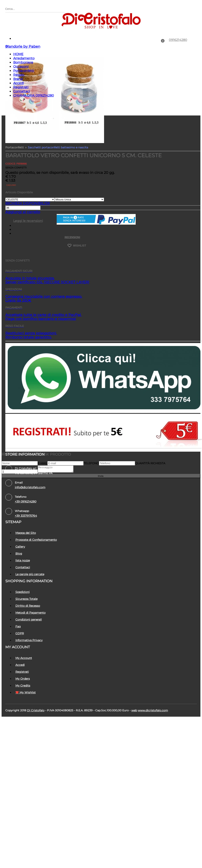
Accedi (19, 103)
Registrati (21, 107)
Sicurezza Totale (26, 619)
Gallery (20, 566)
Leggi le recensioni (28, 240)
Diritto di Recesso (28, 625)
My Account (24, 678)
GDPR (20, 653)
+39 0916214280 (26, 521)
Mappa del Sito (26, 553)
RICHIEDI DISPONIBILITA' (28, 223)
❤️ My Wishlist (26, 712)
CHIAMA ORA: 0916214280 (34, 115)
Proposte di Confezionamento (36, 559)
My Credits (23, 705)
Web (134, 730)
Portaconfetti (24, 90)
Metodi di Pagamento (31, 632)
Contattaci (22, 111)
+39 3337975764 (26, 535)
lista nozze (23, 580)
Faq (18, 646)
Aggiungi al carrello (23, 232)
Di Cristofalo (36, 730)
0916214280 (178, 60)
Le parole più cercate (30, 594)
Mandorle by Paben (23, 66)
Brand (18, 99)
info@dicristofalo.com (30, 507)
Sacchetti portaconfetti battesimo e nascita (58, 167)
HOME (18, 74)
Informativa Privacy (29, 660)
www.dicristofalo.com (153, 730)
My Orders (23, 698)
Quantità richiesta (150, 483)
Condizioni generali (29, 639)
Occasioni (21, 86)
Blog (19, 573)
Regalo (19, 94)
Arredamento (24, 78)
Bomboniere (23, 82)
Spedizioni (23, 612)
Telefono (91, 483)
